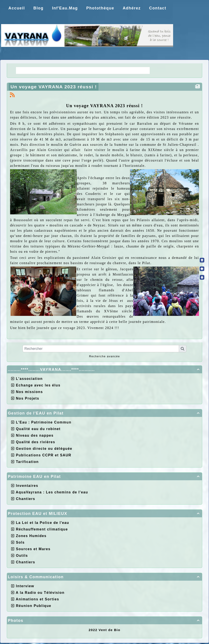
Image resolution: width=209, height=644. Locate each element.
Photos (104, 621)
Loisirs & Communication (104, 577)
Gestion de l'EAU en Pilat (104, 413)
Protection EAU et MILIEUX (104, 514)
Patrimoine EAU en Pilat (104, 477)
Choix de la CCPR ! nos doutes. (114, 70)
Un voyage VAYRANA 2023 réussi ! (54, 87)
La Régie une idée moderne (47, 70)
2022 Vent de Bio (104, 630)
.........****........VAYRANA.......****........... (104, 370)
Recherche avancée (104, 356)
